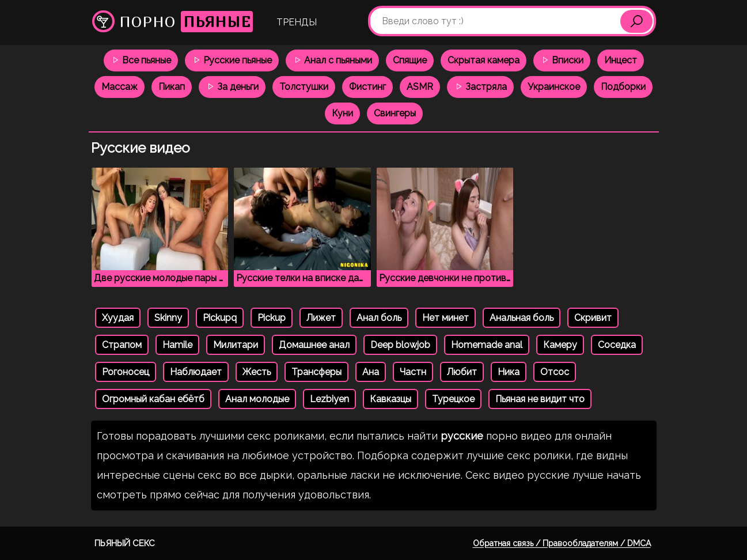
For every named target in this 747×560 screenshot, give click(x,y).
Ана (371, 372)
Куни (342, 113)
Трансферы (316, 372)
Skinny (168, 318)
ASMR (420, 87)
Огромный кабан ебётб (153, 399)
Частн (413, 372)
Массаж (120, 87)
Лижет (321, 318)
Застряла (480, 87)
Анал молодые (257, 399)
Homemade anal (487, 345)
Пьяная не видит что (540, 399)
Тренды (297, 22)
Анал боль (379, 318)
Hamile (177, 345)
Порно (172, 22)
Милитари (236, 345)
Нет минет (445, 318)
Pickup (272, 318)
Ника (509, 372)
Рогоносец (126, 372)
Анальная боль (522, 318)
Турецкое (453, 399)
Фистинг (367, 87)
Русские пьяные (232, 60)
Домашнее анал (314, 345)
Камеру (560, 345)
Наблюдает (196, 372)
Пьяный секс (125, 543)
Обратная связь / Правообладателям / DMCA (562, 543)
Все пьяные (141, 60)
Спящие (410, 60)
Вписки (562, 60)
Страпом (122, 345)
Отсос (555, 372)
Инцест (621, 60)
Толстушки (304, 87)
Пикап (172, 87)
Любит (462, 372)
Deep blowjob (400, 345)
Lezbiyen (329, 399)
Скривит (593, 318)
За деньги (232, 87)
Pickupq (220, 318)
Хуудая (118, 318)
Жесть (257, 372)
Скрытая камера (484, 60)
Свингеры (395, 113)
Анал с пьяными (332, 60)
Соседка (617, 345)
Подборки (623, 87)
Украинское (554, 87)
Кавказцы (390, 399)
